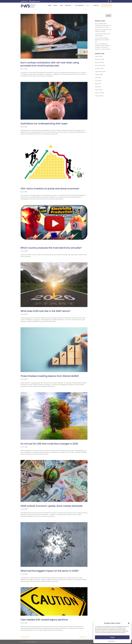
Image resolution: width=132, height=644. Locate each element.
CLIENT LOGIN (106, 5)
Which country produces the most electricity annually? (51, 248)
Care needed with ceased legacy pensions (44, 620)
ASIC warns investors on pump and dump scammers (50, 189)
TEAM (61, 6)
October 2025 (99, 68)
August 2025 (99, 75)
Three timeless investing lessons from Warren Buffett (50, 376)
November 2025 (100, 65)
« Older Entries (25, 637)
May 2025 (98, 84)
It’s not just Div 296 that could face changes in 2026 (49, 444)
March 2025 (99, 90)
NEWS (88, 6)
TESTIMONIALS (79, 6)
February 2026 (99, 59)
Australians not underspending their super (44, 124)
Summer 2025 (99, 62)
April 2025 (98, 87)
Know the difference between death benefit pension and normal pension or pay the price (103, 46)
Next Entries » (83, 637)
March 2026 (99, 56)
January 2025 (99, 96)
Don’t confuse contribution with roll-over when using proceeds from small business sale (50, 64)
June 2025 (98, 81)
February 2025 (99, 93)
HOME (50, 6)
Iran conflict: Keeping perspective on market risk (102, 40)
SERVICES (68, 6)
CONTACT (96, 6)
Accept (112, 637)
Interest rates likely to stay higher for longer (103, 30)
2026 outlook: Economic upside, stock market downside (52, 506)
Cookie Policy (111, 641)
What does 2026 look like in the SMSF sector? (45, 311)
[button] (129, 623)
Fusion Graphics (31, 642)
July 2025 (98, 78)
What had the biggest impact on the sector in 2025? (50, 571)
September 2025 (100, 72)
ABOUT (56, 6)
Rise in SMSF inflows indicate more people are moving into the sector (103, 25)
